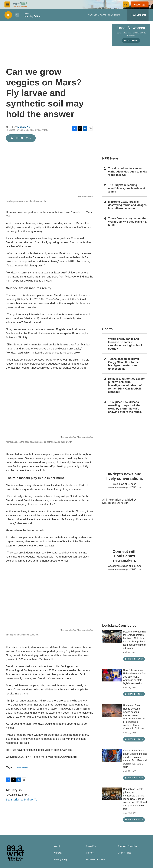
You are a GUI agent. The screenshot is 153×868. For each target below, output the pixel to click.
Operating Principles (127, 846)
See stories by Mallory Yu (22, 799)
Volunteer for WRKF (95, 860)
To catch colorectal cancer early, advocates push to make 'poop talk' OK (128, 172)
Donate (141, 5)
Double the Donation (115, 503)
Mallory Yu (24, 127)
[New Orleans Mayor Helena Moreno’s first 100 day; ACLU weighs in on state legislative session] (112, 675)
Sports (107, 329)
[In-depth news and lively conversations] (125, 445)
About (57, 846)
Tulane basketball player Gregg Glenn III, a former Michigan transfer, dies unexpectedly (124, 364)
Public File (91, 846)
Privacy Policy (61, 860)
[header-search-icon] (126, 4)
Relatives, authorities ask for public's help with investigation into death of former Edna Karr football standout (126, 385)
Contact (58, 853)
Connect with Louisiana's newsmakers (125, 556)
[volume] (17, 15)
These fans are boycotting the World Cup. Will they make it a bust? (127, 222)
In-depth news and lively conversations (125, 476)
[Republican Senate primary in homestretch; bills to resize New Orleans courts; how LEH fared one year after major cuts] (112, 794)
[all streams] (138, 15)
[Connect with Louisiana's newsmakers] (125, 528)
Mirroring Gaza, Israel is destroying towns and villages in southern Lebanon (127, 205)
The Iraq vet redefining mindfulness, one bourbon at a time (127, 188)
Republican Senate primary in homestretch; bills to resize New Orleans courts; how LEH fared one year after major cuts (135, 799)
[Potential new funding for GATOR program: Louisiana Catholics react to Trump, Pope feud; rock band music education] (112, 637)
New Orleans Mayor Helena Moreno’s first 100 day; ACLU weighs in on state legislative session (134, 677)
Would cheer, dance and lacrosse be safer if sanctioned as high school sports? (125, 344)
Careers (90, 853)
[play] (8, 15)
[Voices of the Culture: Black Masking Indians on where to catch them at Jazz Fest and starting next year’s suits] (112, 755)
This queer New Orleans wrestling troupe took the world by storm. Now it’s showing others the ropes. (125, 407)
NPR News (22, 767)
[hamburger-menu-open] (7, 4)
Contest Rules (124, 853)
